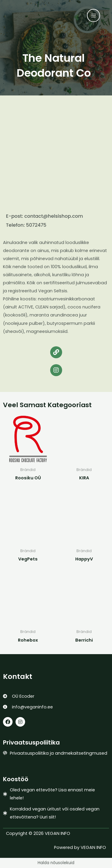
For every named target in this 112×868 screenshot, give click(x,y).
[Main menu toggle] (93, 16)
